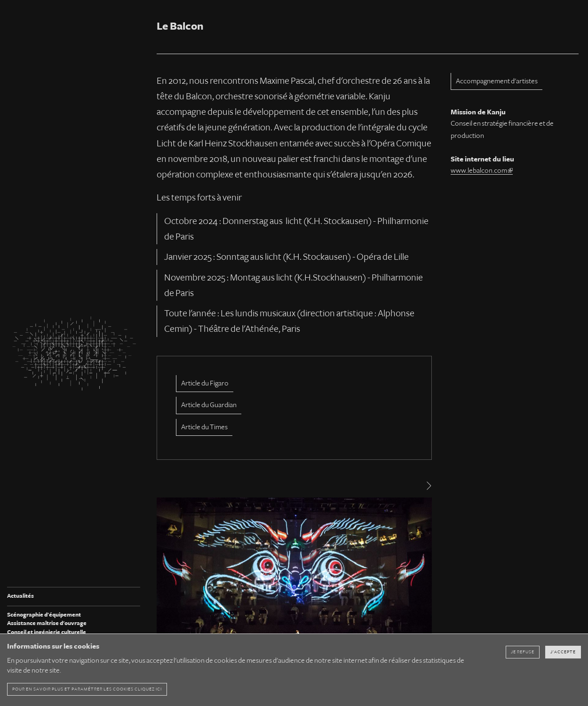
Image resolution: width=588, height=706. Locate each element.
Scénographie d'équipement (44, 615)
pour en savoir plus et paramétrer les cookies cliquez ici (87, 689)
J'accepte (563, 652)
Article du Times (204, 427)
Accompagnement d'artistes (497, 81)
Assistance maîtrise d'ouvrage (47, 623)
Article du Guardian (209, 405)
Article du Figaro (205, 383)
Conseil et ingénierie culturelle (47, 632)
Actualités (20, 596)
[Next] (428, 486)
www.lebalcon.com (482, 170)
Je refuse (523, 652)
